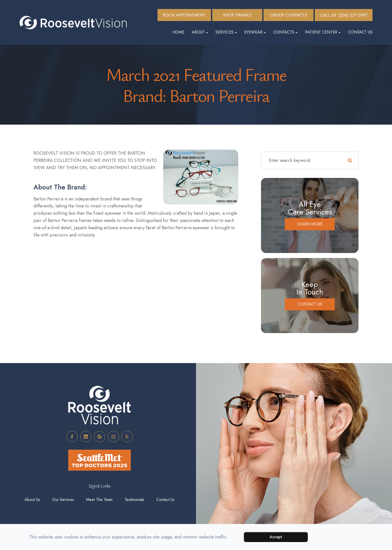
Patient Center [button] (323, 32)
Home (178, 32)
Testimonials (134, 500)
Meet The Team (99, 500)
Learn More (310, 224)
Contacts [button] (285, 32)
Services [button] (226, 32)
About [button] (200, 32)
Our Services (63, 500)
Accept (276, 537)
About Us (32, 500)
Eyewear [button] (255, 32)
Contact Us (360, 32)
